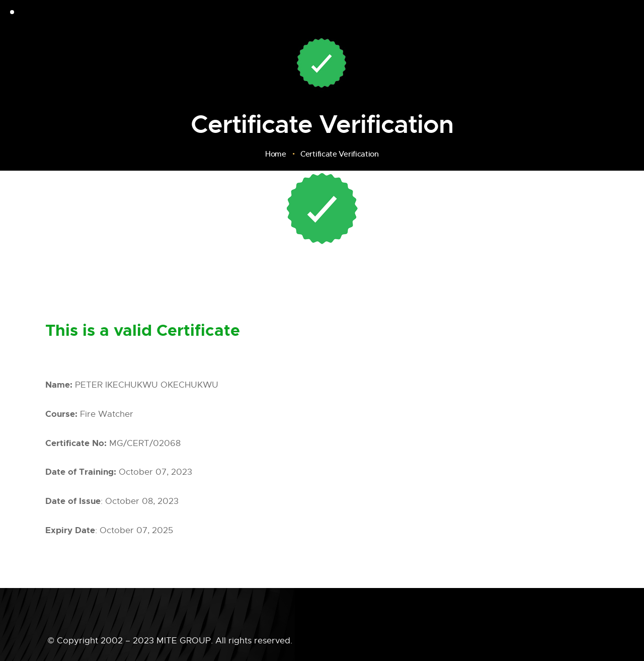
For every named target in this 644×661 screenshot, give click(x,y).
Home (276, 154)
